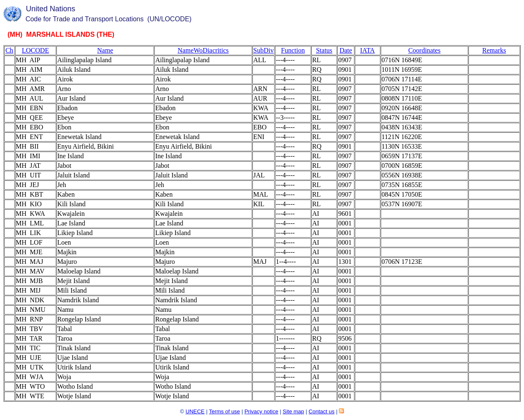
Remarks (494, 50)
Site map (293, 411)
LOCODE (35, 50)
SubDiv (263, 50)
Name (105, 50)
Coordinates (424, 50)
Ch (9, 50)
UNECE (195, 411)
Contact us (321, 411)
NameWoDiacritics (203, 50)
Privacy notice (261, 411)
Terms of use (224, 411)
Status (324, 50)
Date (346, 50)
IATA (368, 50)
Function (293, 50)
